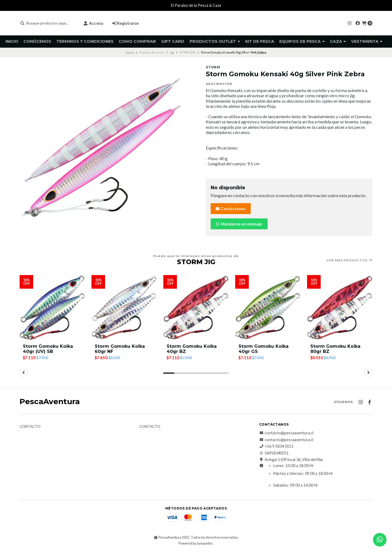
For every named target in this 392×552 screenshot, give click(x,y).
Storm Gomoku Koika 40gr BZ (192, 349)
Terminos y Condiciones (85, 41)
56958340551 (274, 453)
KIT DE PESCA (260, 41)
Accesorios (153, 54)
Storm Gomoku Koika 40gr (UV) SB (48, 349)
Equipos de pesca (302, 41)
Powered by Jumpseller (196, 543)
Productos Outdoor (228, 54)
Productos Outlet (215, 41)
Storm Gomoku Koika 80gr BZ (335, 349)
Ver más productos (349, 260)
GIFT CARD (173, 41)
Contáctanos (230, 209)
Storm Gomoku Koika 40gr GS (264, 349)
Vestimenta (367, 41)
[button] (169, 373)
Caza (338, 41)
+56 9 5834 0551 (276, 446)
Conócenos (37, 41)
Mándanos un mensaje (239, 224)
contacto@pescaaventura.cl (286, 433)
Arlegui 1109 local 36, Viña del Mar (291, 460)
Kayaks (184, 54)
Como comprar (137, 41)
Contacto (30, 427)
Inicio (12, 41)
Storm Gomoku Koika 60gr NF (120, 349)
